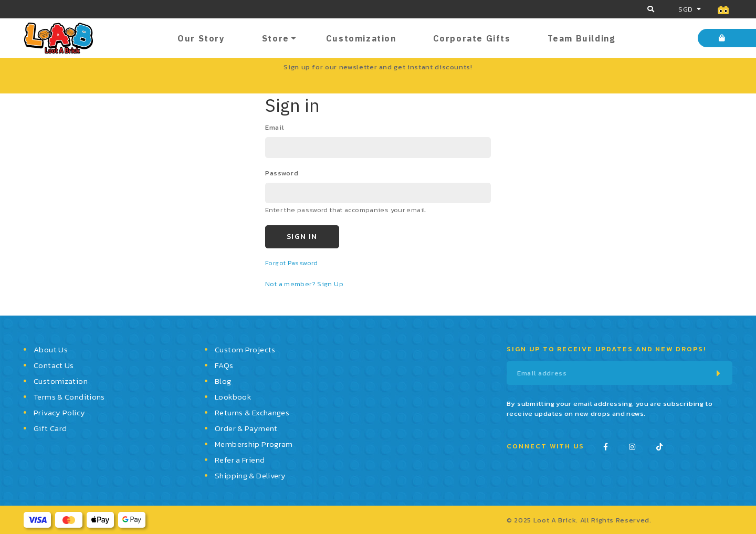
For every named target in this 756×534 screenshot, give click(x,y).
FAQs (224, 365)
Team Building (582, 38)
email (275, 127)
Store (276, 38)
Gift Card (50, 428)
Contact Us (54, 365)
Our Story (201, 38)
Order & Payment (246, 428)
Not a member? (291, 284)
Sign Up (330, 284)
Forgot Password (292, 263)
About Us (51, 349)
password (282, 173)
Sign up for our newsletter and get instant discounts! (378, 67)
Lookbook (233, 397)
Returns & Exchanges (252, 412)
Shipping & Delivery (250, 475)
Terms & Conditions (69, 397)
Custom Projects (245, 349)
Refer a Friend (240, 460)
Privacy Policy (59, 412)
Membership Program (254, 444)
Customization (361, 38)
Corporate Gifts (472, 38)
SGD (685, 9)
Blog (223, 381)
